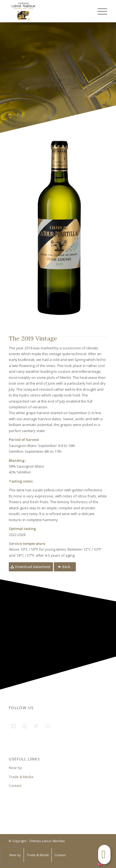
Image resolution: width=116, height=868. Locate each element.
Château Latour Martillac (47, 841)
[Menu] (100, 11)
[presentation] (11, 856)
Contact (15, 786)
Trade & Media (21, 777)
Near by (15, 768)
